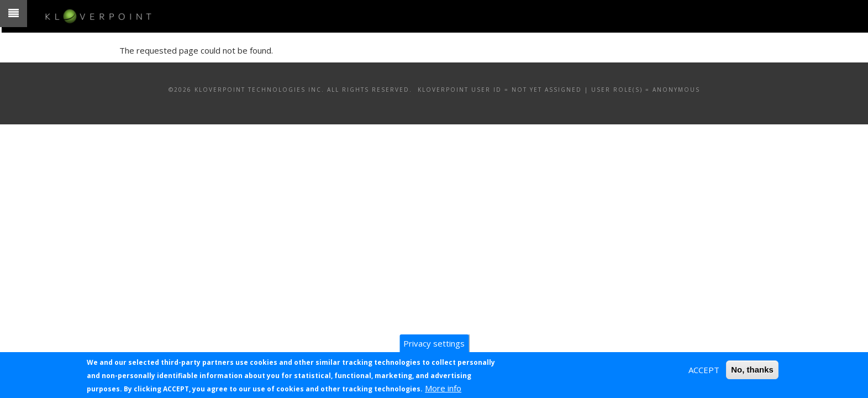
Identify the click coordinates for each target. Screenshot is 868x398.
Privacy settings (434, 343)
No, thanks (752, 370)
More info (443, 388)
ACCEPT (704, 370)
